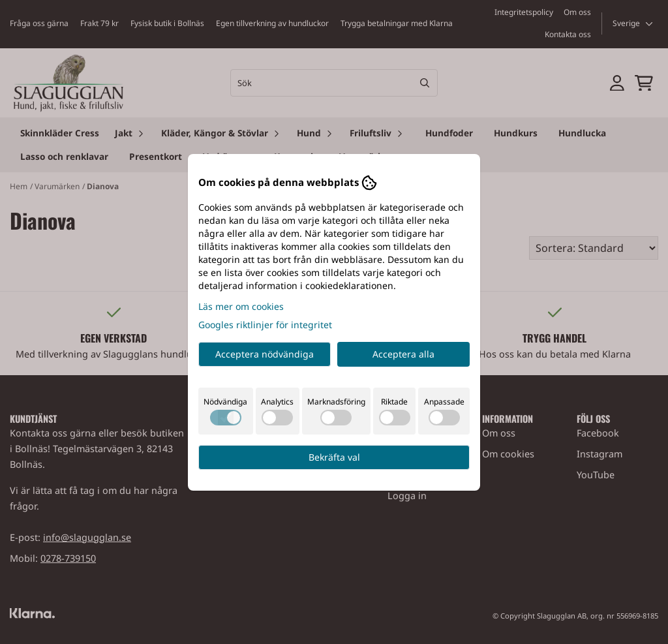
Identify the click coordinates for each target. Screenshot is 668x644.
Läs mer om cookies (241, 306)
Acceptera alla (403, 354)
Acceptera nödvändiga (265, 354)
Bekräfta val (334, 457)
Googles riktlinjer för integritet (265, 325)
